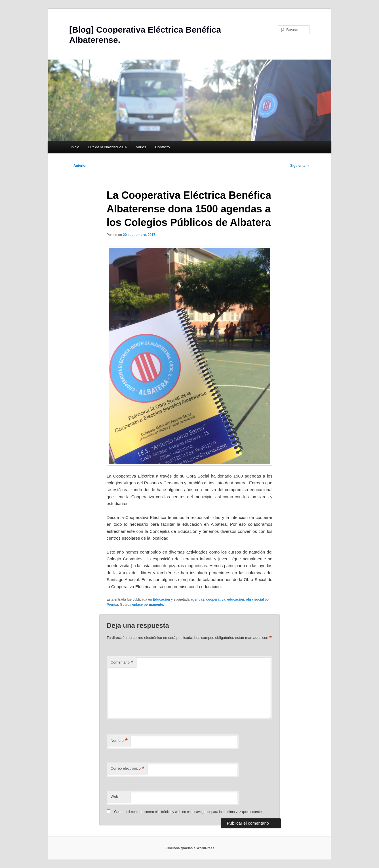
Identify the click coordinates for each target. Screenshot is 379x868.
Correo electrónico (128, 769)
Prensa (112, 605)
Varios (141, 147)
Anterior (78, 166)
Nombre (119, 741)
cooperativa (216, 599)
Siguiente (300, 166)
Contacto (163, 147)
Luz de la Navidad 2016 (108, 147)
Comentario (122, 663)
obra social (255, 599)
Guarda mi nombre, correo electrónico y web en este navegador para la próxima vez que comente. (188, 812)
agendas (197, 599)
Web (114, 796)
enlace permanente (148, 605)
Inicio (75, 147)
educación (236, 599)
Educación (162, 599)
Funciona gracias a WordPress (189, 848)
